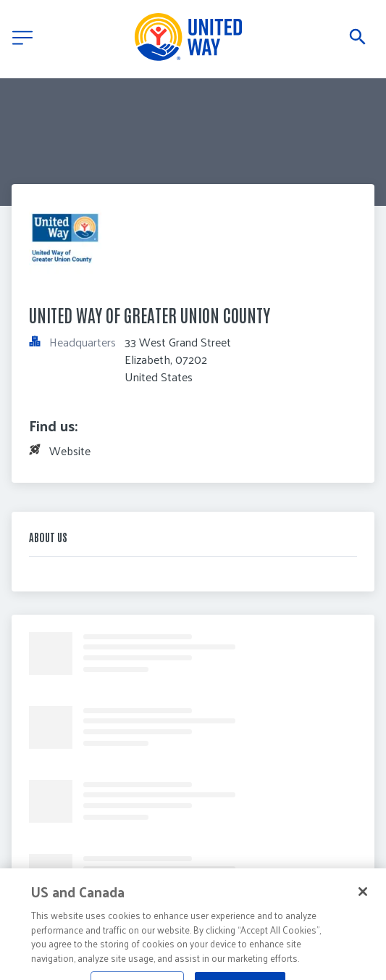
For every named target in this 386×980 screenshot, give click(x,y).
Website (70, 450)
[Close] (363, 906)
